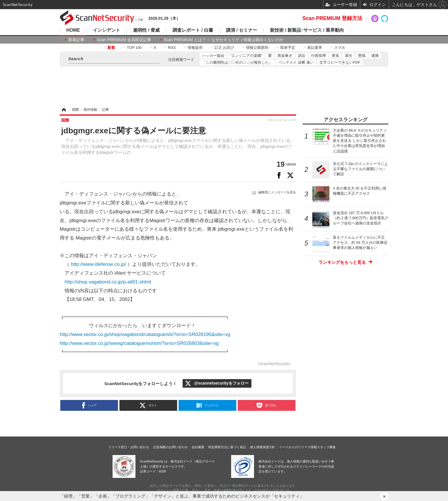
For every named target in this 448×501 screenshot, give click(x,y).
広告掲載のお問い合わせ (170, 447)
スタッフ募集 (326, 447)
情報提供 (195, 48)
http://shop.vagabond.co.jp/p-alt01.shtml (108, 282)
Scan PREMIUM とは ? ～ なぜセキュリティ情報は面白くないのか (224, 40)
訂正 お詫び (224, 48)
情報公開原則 (257, 48)
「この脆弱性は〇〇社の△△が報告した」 (237, 62)
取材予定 (288, 48)
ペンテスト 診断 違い (296, 62)
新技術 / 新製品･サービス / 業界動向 (307, 30)
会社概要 (198, 447)
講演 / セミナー (242, 30)
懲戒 (362, 56)
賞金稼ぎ (285, 56)
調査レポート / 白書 (193, 30)
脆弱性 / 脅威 (146, 30)
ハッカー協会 (213, 56)
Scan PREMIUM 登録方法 (332, 18)
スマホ (340, 48)
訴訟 (302, 56)
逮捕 (375, 56)
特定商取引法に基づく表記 (227, 447)
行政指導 (319, 56)
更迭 (335, 56)
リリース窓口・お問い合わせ (129, 447)
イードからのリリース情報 (298, 447)
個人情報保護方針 (263, 447)
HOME (73, 30)
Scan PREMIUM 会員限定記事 (124, 40)
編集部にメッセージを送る (277, 192)
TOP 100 (134, 48)
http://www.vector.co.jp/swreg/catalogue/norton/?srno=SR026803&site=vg (139, 343)
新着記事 (76, 40)
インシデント (107, 30)
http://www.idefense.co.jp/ (99, 264)
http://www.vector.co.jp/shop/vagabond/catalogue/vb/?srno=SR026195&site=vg (145, 334)
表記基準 (315, 48)
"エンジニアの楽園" (246, 56)
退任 (349, 56)
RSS (172, 48)
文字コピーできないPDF (340, 62)
